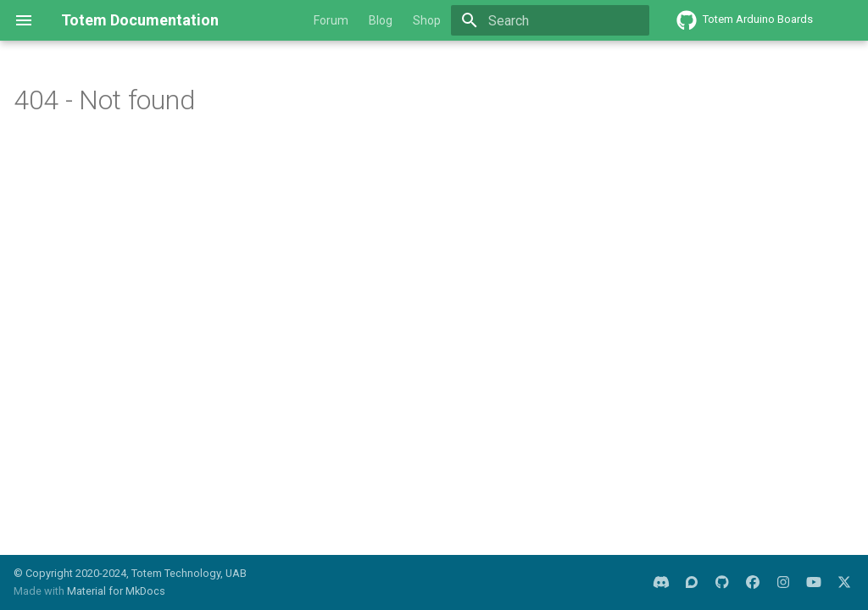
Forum (331, 20)
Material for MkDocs (116, 591)
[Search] (550, 20)
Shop (427, 20)
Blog (381, 20)
